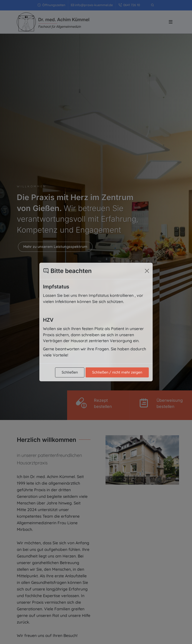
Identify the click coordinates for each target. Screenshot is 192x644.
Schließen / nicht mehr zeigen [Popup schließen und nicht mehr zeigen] (117, 372)
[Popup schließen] (147, 271)
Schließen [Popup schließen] (70, 372)
